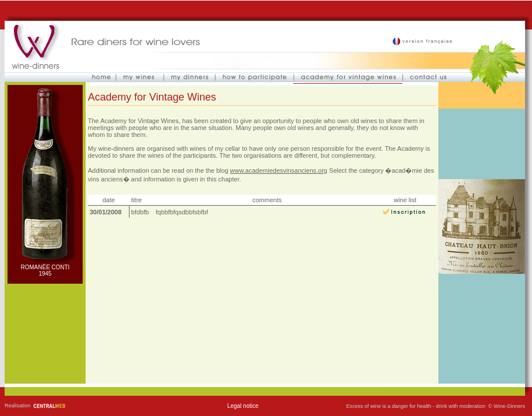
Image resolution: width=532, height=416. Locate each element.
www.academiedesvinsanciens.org (279, 170)
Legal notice (243, 406)
